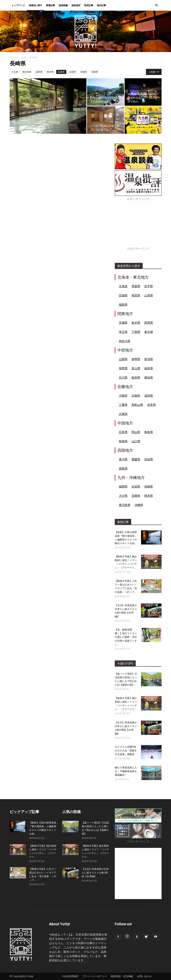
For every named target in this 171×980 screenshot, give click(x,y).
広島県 (123, 432)
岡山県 (136, 432)
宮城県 (123, 295)
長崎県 (61, 72)
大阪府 (123, 395)
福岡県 (39, 72)
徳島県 (123, 468)
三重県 (123, 405)
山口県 (136, 441)
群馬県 (149, 323)
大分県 (15, 72)
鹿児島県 (27, 72)
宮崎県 (95, 72)
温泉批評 (76, 5)
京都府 (136, 395)
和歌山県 (137, 405)
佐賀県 (72, 72)
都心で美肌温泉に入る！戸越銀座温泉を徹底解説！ (126, 771)
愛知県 (149, 377)
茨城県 (123, 323)
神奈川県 (125, 341)
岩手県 (149, 286)
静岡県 (136, 359)
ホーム (13, 57)
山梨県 (123, 359)
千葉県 (136, 332)
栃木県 (136, 323)
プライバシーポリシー (95, 976)
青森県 (136, 286)
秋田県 (136, 295)
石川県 (123, 377)
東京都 (149, 332)
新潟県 (149, 359)
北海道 (123, 286)
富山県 (136, 368)
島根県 (123, 441)
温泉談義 (63, 5)
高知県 (149, 459)
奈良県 (151, 405)
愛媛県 (136, 459)
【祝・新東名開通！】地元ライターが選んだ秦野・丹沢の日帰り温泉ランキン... (126, 637)
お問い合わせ (144, 976)
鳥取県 (149, 432)
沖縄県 (83, 72)
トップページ (18, 5)
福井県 (149, 368)
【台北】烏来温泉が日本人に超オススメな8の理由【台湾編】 (95, 873)
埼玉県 (123, 332)
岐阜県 (136, 377)
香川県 (123, 459)
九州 (23, 57)
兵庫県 (123, 414)
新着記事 (50, 5)
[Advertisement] (138, 226)
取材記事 (89, 5)
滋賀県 (149, 395)
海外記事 (101, 5)
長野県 (123, 368)
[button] (157, 5)
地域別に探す (36, 5)
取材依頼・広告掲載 (122, 976)
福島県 (123, 305)
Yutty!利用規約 (70, 976)
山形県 (149, 295)
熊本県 (50, 72)
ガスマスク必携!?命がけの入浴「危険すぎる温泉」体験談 (126, 751)
